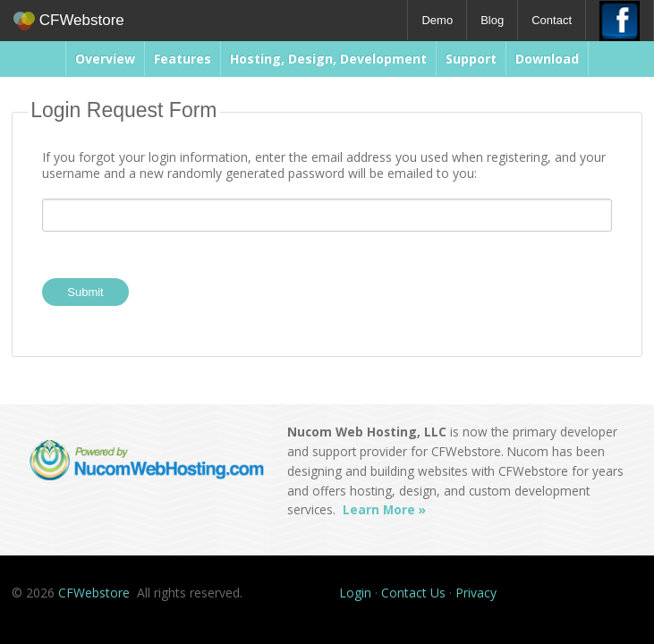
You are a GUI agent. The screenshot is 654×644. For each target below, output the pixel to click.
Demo (437, 20)
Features (183, 59)
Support (471, 59)
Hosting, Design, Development (328, 59)
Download (547, 59)
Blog (492, 20)
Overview (105, 59)
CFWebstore (69, 21)
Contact (552, 20)
